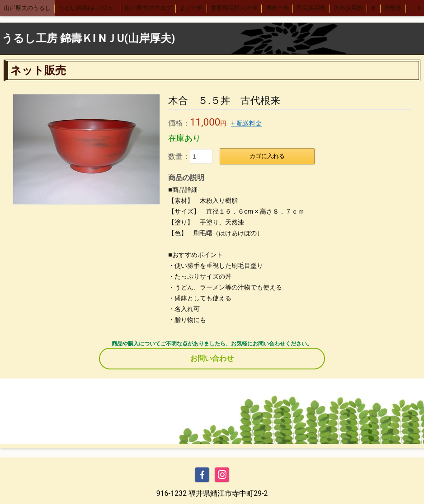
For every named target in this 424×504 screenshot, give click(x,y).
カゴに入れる (267, 156)
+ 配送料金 (246, 124)
